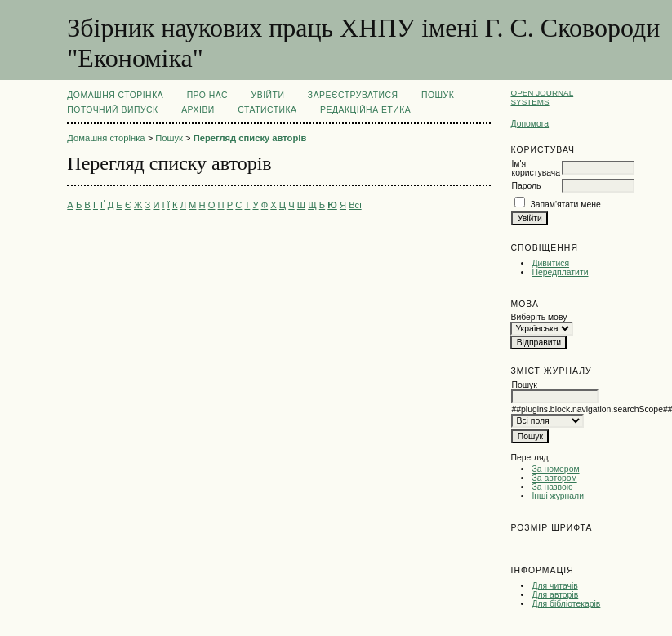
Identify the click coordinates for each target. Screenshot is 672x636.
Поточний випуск (112, 110)
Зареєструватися (353, 95)
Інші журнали (557, 496)
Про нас (208, 95)
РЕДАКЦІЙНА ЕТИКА (365, 110)
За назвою (552, 487)
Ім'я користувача (535, 168)
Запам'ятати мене (565, 205)
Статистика (267, 110)
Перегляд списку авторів (250, 138)
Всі (355, 205)
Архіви (198, 110)
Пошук (438, 95)
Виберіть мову (538, 317)
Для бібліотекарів (566, 604)
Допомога (530, 124)
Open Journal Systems (542, 97)
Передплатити (560, 272)
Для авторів (555, 595)
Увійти (268, 95)
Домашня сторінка (115, 95)
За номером (555, 469)
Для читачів (554, 586)
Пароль (526, 186)
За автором (554, 478)
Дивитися (550, 263)
